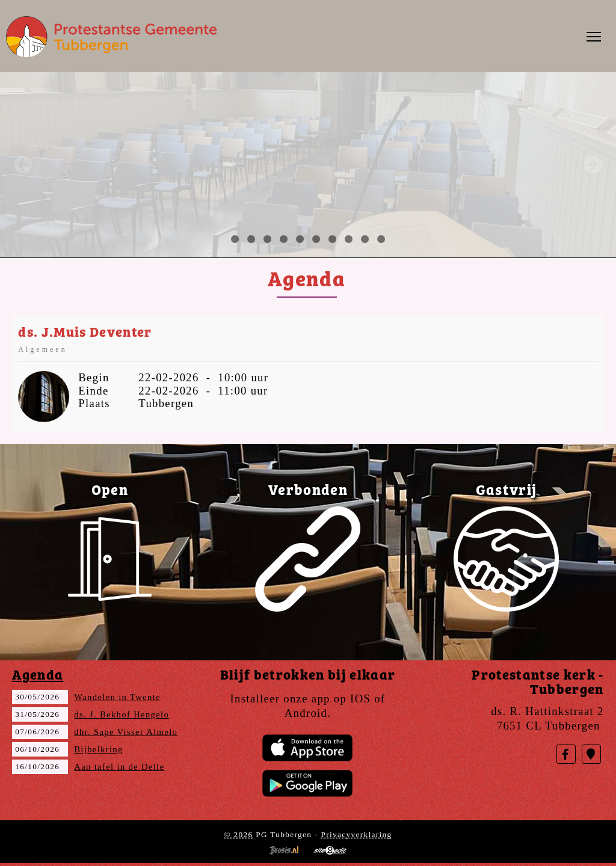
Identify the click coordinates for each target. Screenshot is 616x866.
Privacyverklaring (356, 834)
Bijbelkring (98, 749)
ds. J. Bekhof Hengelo (122, 714)
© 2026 (238, 834)
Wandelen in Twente (117, 697)
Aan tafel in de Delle (119, 767)
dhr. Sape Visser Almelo (126, 732)
